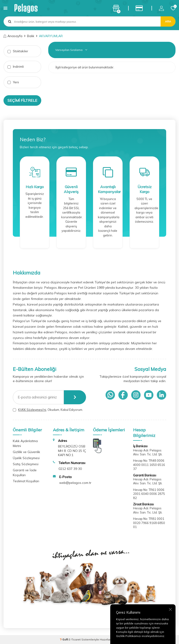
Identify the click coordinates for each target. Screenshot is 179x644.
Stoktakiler (18, 51)
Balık (31, 36)
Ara (168, 21)
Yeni (13, 82)
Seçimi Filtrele (22, 100)
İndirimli (16, 67)
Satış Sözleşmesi (26, 464)
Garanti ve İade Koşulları (25, 473)
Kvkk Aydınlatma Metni (25, 443)
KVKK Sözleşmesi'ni (32, 410)
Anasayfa (13, 36)
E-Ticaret (75, 639)
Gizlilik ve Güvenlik (26, 452)
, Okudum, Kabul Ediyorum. (48, 410)
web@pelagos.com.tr (75, 483)
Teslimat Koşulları (26, 481)
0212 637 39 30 (70, 469)
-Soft (64, 639)
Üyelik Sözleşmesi (26, 458)
